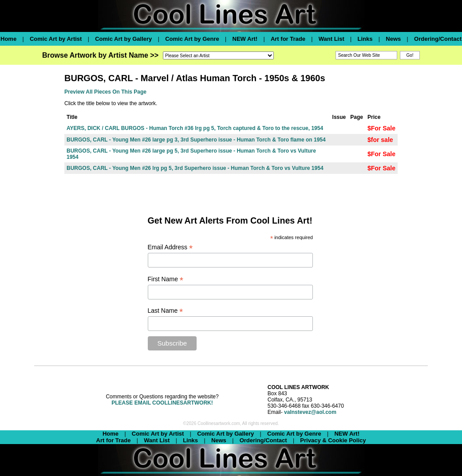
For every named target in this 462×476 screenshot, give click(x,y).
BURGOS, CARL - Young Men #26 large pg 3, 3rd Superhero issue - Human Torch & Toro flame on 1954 (196, 140)
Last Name (166, 311)
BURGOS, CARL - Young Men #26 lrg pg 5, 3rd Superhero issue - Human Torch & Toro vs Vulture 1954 (195, 168)
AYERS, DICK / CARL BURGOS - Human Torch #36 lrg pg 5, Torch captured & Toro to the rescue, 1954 (195, 128)
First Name (166, 279)
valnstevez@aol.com (310, 412)
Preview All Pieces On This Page (105, 92)
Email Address (170, 247)
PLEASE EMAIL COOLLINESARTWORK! (162, 403)
